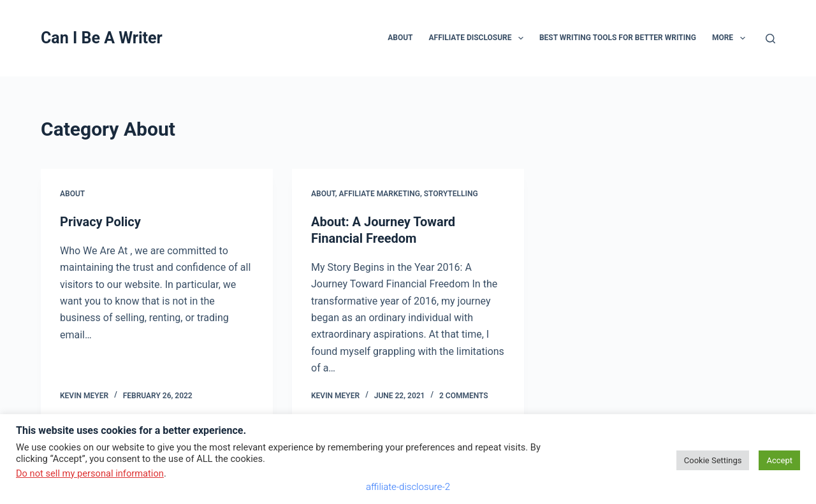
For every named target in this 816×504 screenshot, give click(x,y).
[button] (521, 38)
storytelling (451, 194)
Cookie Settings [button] (713, 460)
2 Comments (464, 396)
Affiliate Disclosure (479, 38)
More (731, 38)
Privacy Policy (100, 222)
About (400, 38)
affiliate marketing (380, 194)
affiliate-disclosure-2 (408, 487)
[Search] (770, 39)
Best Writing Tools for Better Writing (618, 38)
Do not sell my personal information (90, 473)
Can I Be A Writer (102, 38)
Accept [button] (779, 460)
